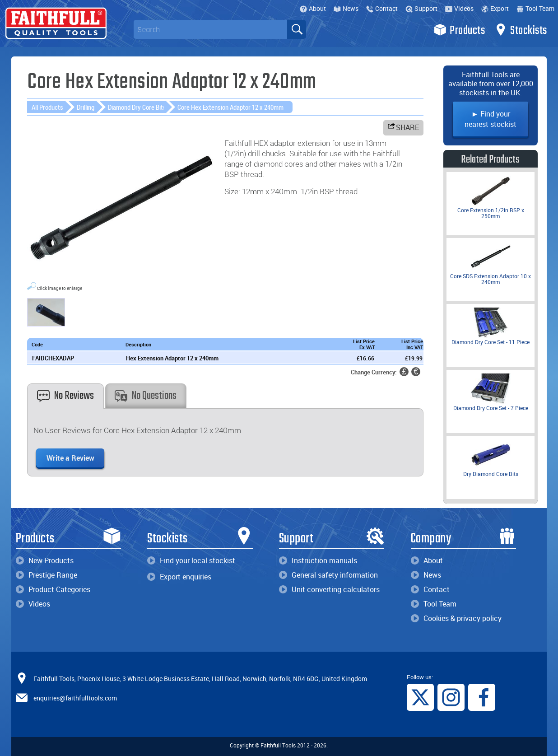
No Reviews (65, 396)
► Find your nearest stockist (491, 119)
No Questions (146, 396)
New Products (45, 560)
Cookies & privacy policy (456, 618)
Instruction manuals (318, 560)
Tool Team (535, 8)
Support (421, 8)
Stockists (521, 30)
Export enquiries (179, 577)
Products (459, 30)
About (313, 8)
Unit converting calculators (329, 589)
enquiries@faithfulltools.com (75, 698)
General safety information (328, 575)
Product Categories (53, 589)
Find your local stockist (191, 560)
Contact (382, 8)
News (346, 8)
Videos (459, 8)
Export (495, 8)
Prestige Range (46, 575)
